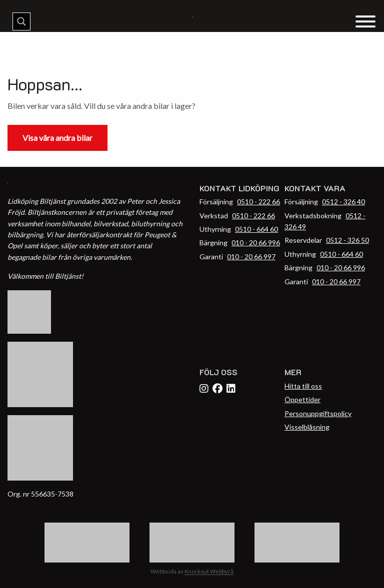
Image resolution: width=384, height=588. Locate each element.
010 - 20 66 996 (256, 243)
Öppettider (302, 399)
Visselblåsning (307, 427)
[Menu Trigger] (365, 21)
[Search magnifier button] (21, 21)
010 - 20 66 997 (251, 257)
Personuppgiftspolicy (318, 413)
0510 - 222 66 (258, 202)
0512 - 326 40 (343, 202)
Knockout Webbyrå (209, 571)
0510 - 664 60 (256, 229)
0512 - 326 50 (347, 240)
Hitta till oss (303, 386)
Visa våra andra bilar (57, 138)
